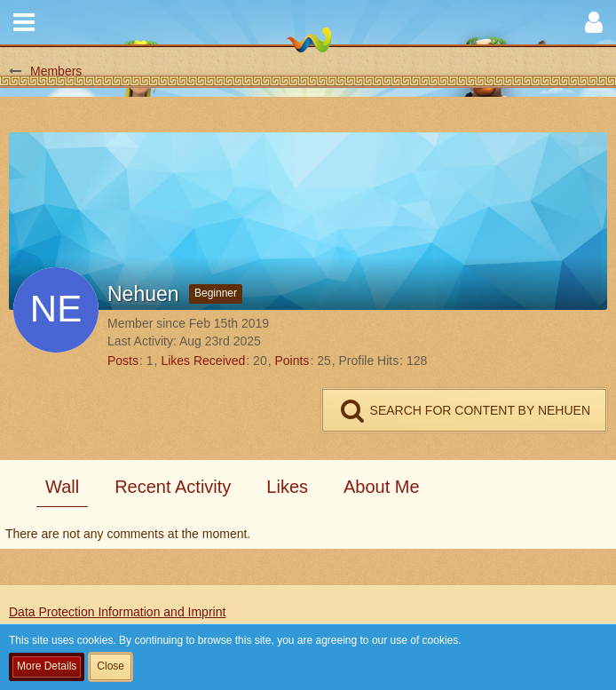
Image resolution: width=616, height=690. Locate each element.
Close (111, 666)
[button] (24, 22)
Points (292, 361)
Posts (123, 361)
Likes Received (203, 361)
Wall (62, 487)
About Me (382, 487)
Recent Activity (173, 487)
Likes (287, 487)
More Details (47, 666)
